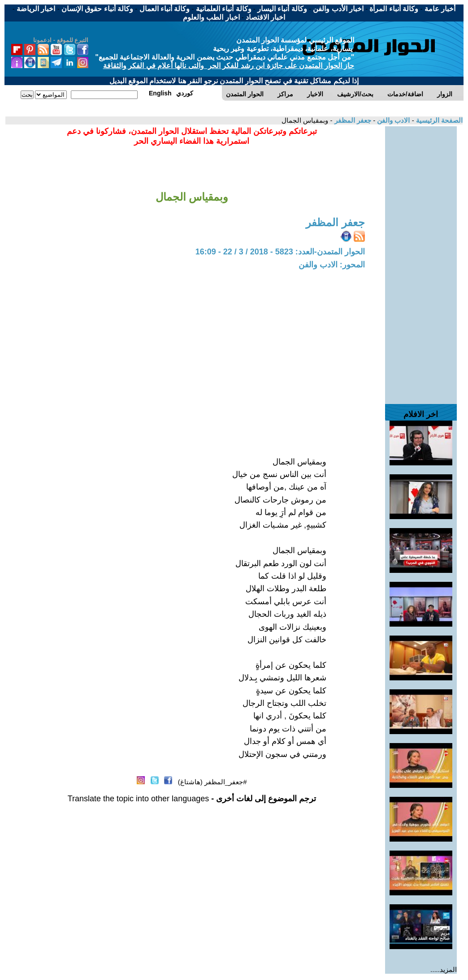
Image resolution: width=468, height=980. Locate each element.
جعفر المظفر (352, 120)
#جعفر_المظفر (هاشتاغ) (212, 782)
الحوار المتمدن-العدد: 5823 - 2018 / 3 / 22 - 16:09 (280, 252)
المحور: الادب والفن (332, 265)
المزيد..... (444, 969)
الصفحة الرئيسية (438, 120)
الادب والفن (392, 120)
